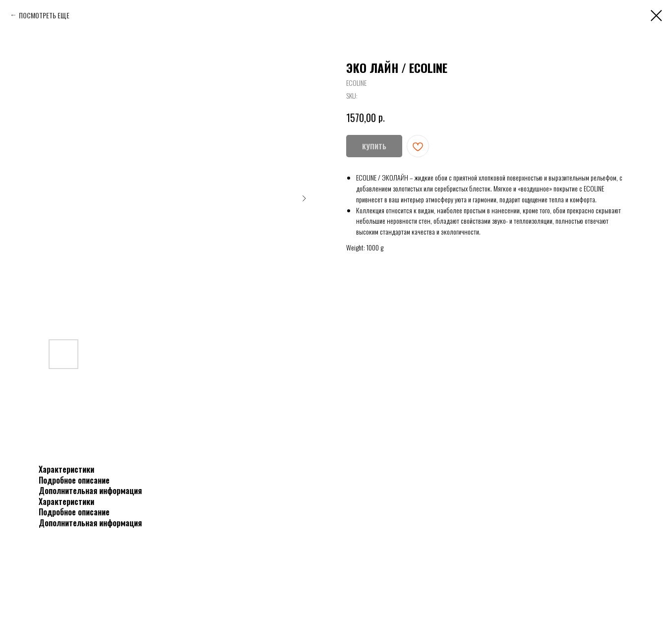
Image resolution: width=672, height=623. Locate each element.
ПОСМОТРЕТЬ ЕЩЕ (44, 15)
